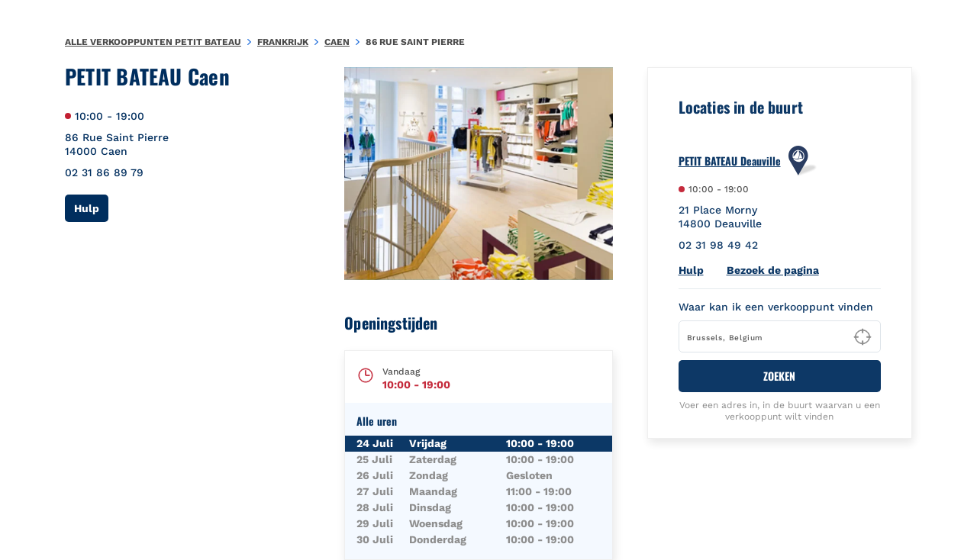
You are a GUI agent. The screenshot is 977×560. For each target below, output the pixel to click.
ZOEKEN (779, 376)
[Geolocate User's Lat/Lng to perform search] (863, 337)
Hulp (91, 208)
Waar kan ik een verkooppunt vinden (776, 307)
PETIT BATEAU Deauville (730, 161)
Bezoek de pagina (773, 270)
